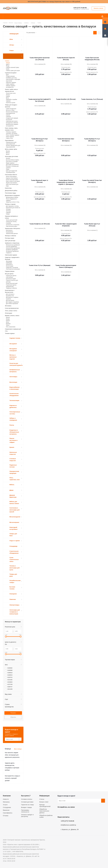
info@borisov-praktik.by (68, 825)
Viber (79, 812)
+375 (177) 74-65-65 (80, 8)
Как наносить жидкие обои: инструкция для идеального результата (12, 755)
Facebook (64, 812)
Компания (7, 796)
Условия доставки (27, 802)
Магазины (6, 802)
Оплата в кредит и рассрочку (27, 815)
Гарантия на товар (27, 805)
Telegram (74, 812)
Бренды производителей (45, 805)
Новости (6, 799)
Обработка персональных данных (44, 811)
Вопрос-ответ (44, 802)
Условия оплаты (27, 799)
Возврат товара (26, 807)
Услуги (5, 805)
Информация (44, 796)
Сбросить (13, 717)
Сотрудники (7, 807)
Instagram (69, 812)
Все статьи (18, 749)
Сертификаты (8, 813)
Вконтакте (60, 812)
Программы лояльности (25, 811)
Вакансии (6, 810)
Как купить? (26, 796)
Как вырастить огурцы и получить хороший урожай (12, 778)
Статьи (42, 799)
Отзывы (6, 816)
